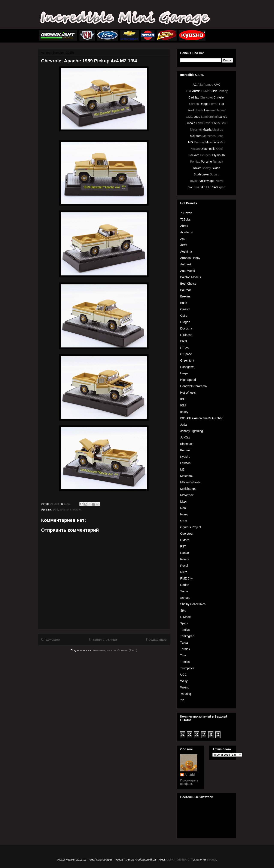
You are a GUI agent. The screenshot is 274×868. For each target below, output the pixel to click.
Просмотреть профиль (189, 782)
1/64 (55, 510)
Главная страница (103, 639)
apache (64, 510)
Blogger (211, 860)
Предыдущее (156, 639)
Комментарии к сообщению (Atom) (115, 650)
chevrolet (76, 510)
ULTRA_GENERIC (178, 860)
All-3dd (190, 775)
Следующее (50, 639)
